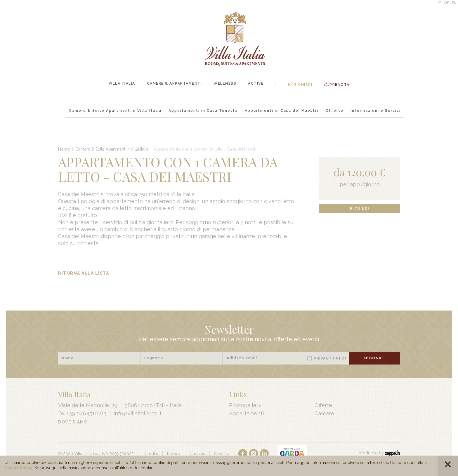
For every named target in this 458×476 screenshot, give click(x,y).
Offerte (334, 111)
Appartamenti (246, 413)
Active (256, 83)
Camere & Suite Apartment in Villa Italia (115, 111)
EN (454, 3)
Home (64, 149)
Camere (324, 413)
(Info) (340, 358)
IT (440, 3)
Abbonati (375, 358)
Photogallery (245, 405)
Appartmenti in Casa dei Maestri (282, 111)
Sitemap (222, 454)
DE (447, 3)
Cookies (197, 454)
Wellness (225, 83)
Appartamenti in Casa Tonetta (203, 111)
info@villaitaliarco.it (138, 413)
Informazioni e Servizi (376, 111)
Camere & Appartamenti (175, 83)
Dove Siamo (73, 422)
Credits (151, 454)
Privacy (330, 358)
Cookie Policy (18, 468)
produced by (379, 453)
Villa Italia (122, 83)
